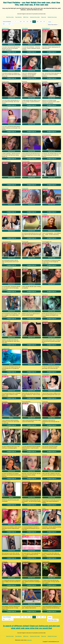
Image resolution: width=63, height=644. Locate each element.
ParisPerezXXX (46, 562)
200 (21, 22)
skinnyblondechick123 (7, 268)
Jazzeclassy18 (46, 481)
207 (44, 22)
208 (4, 24)
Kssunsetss (5, 402)
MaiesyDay (5, 375)
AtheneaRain (45, 108)
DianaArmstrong (26, 481)
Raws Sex (44, 17)
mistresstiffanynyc (6, 161)
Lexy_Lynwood (46, 588)
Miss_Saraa (25, 268)
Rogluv (24, 535)
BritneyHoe (5, 588)
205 (37, 22)
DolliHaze (4, 508)
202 (27, 22)
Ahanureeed (45, 321)
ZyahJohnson (45, 348)
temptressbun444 (26, 295)
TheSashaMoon (46, 375)
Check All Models (7, 22)
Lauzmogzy (25, 508)
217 (10, 24)
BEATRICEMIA (46, 55)
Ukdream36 (25, 215)
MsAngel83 (25, 588)
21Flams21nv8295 (6, 321)
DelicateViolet (5, 188)
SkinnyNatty (25, 28)
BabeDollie (25, 82)
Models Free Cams (52, 17)
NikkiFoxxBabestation (47, 161)
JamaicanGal (25, 188)
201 (24, 22)
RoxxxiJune (25, 348)
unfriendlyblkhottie (47, 135)
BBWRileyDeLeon (26, 135)
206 (41, 22)
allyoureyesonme (26, 428)
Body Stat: (11, 45)
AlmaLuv (24, 55)
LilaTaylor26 (5, 108)
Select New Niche (53, 25)
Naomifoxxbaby (26, 161)
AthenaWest (5, 455)
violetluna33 (45, 188)
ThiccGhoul (45, 295)
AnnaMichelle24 (6, 348)
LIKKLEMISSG (46, 268)
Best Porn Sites (10, 17)
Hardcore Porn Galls (35, 17)
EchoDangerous (6, 535)
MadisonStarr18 (26, 455)
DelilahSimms (25, 321)
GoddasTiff (5, 215)
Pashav (44, 508)
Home (50, 22)
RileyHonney (5, 55)
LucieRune (25, 108)
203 (31, 22)
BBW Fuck (26, 17)
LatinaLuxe (5, 562)
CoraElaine (45, 215)
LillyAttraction (45, 428)
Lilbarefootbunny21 (7, 242)
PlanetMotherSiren (6, 481)
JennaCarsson (5, 28)
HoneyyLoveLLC (26, 562)
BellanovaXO (25, 375)
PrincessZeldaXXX (6, 295)
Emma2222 (45, 82)
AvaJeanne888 (5, 428)
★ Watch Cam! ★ (11, 52)
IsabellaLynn (5, 135)
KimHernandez (5, 82)
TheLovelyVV (45, 535)
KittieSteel (45, 455)
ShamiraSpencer (46, 28)
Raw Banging (18, 17)
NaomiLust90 (25, 242)
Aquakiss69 (45, 402)
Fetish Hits (29, 640)
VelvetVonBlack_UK (47, 242)
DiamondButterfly (26, 402)
